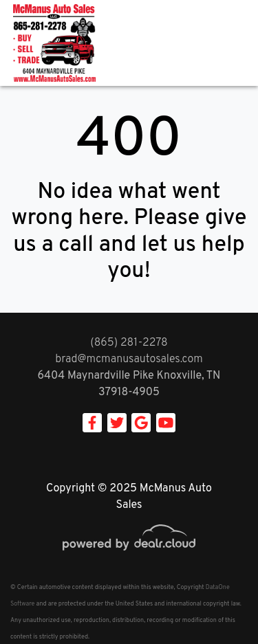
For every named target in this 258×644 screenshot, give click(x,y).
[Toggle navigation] (234, 43)
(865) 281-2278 (129, 343)
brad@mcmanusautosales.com (129, 359)
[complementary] (217, 603)
